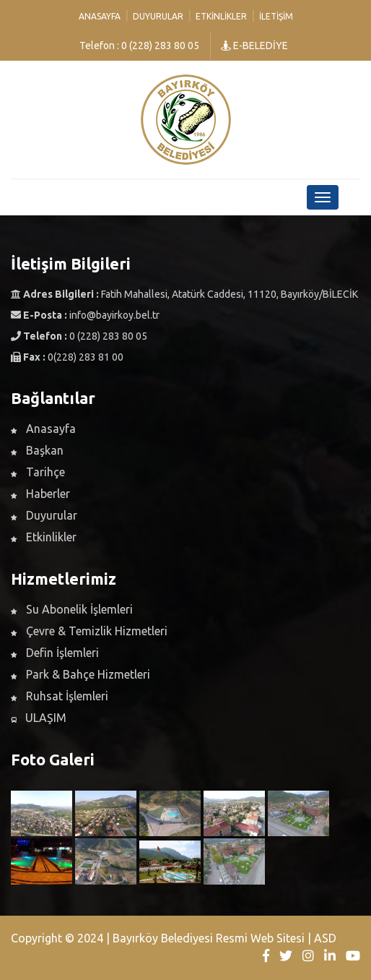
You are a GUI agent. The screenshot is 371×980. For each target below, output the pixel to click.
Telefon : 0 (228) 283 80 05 (139, 46)
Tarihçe (38, 472)
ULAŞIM (39, 718)
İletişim (276, 16)
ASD (325, 938)
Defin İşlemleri (55, 653)
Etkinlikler (221, 16)
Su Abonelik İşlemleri (72, 609)
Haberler (40, 494)
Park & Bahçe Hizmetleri (80, 674)
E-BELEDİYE (254, 46)
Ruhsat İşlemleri (60, 696)
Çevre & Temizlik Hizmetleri (89, 631)
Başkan (37, 450)
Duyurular (158, 16)
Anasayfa (100, 16)
